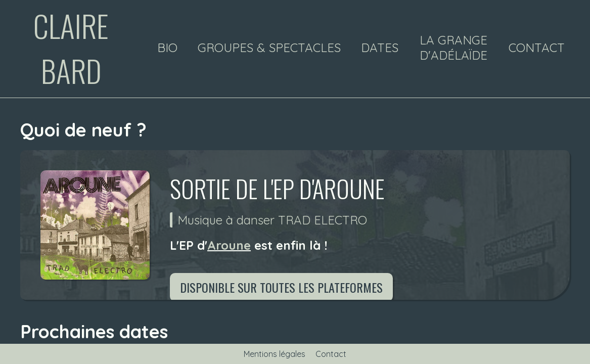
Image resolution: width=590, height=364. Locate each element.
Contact (537, 48)
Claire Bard (71, 48)
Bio (167, 48)
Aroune (229, 245)
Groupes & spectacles (269, 48)
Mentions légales (275, 354)
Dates (380, 48)
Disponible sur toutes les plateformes (281, 287)
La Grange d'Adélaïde (453, 48)
